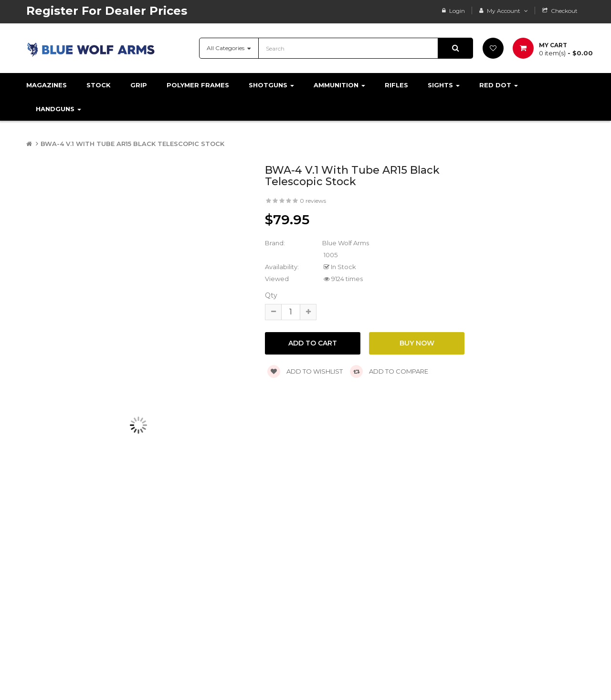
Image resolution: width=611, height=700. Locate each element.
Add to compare (389, 371)
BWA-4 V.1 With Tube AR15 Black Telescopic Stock (132, 144)
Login (457, 11)
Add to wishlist (305, 371)
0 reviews (313, 201)
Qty (271, 295)
